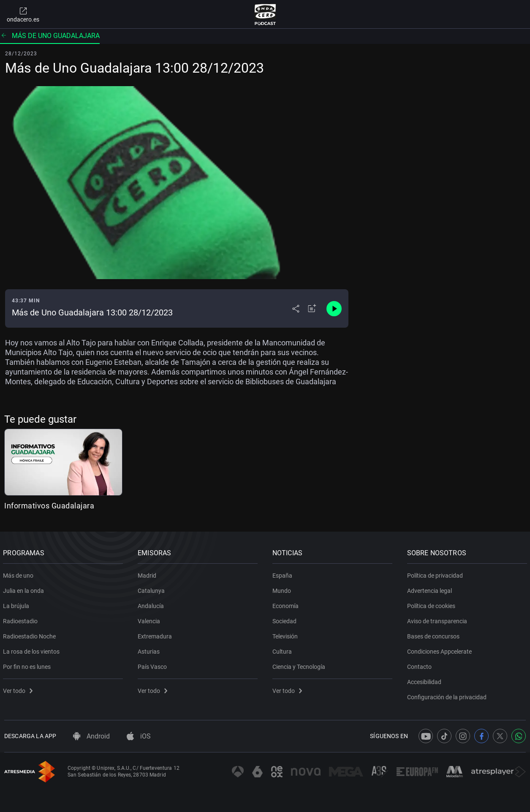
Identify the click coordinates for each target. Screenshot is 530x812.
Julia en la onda (25, 589)
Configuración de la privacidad (448, 695)
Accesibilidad (425, 680)
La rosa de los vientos (33, 650)
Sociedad (286, 619)
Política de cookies (432, 604)
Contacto (420, 665)
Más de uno (19, 574)
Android (91, 736)
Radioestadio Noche (31, 635)
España (284, 574)
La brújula (17, 604)
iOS (139, 736)
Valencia (150, 619)
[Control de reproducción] (334, 309)
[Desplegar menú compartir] (296, 309)
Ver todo (19, 689)
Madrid (148, 574)
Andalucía (152, 604)
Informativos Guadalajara (49, 506)
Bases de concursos (434, 635)
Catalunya (152, 589)
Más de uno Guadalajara (50, 36)
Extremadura (156, 635)
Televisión (286, 635)
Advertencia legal (430, 589)
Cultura (283, 650)
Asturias (150, 650)
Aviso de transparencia (438, 619)
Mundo (283, 589)
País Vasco (154, 665)
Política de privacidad (436, 574)
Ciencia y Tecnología (300, 665)
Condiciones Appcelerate (440, 650)
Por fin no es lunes (28, 665)
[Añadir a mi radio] (312, 309)
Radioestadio (22, 619)
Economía (287, 604)
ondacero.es (23, 14)
